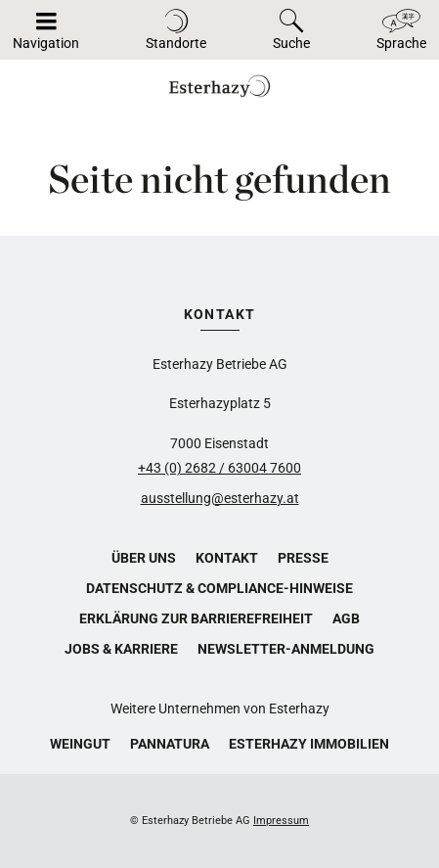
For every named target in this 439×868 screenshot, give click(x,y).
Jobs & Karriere (121, 649)
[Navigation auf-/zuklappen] (46, 30)
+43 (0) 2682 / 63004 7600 (219, 468)
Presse (303, 558)
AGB (346, 618)
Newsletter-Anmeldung (286, 649)
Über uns (144, 558)
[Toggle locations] (176, 30)
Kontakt (227, 558)
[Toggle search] (291, 30)
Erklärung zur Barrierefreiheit (196, 618)
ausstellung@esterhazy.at (220, 498)
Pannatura (170, 744)
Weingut (80, 744)
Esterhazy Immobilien (309, 744)
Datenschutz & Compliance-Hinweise (219, 588)
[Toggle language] (401, 30)
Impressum (281, 821)
